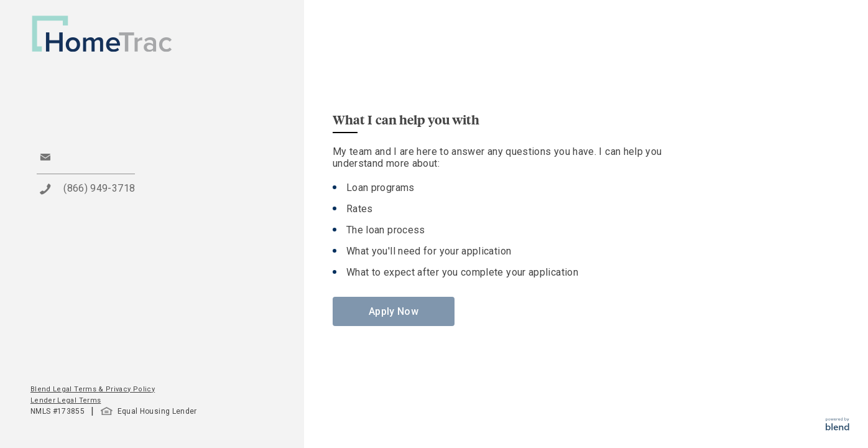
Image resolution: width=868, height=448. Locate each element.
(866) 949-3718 (99, 188)
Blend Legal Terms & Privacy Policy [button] (93, 389)
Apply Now (394, 311)
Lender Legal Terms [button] (66, 400)
